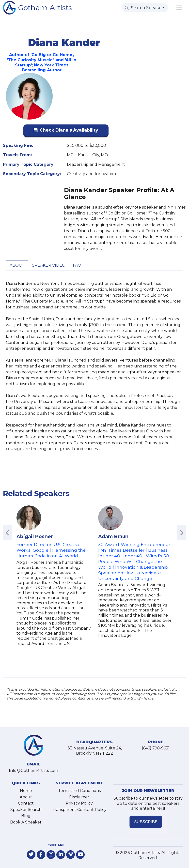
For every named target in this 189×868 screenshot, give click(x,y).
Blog (26, 816)
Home (26, 791)
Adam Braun (113, 536)
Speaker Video (49, 265)
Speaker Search (26, 810)
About (17, 265)
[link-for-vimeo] (71, 855)
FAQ (77, 265)
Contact (26, 803)
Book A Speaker (26, 822)
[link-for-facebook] (41, 855)
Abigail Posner (35, 536)
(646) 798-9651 (156, 748)
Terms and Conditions (79, 791)
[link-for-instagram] (51, 855)
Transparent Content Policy (79, 810)
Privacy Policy (79, 803)
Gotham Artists (45, 8)
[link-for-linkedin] (61, 855)
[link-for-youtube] (80, 855)
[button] (66, 131)
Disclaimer (79, 797)
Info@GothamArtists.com (33, 770)
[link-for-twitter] (31, 855)
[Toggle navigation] (179, 8)
